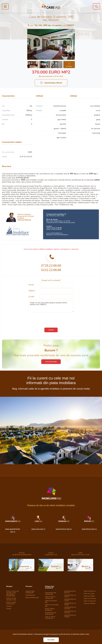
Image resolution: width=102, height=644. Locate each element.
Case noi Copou (89, 594)
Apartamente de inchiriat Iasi (51, 613)
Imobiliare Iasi (30, 595)
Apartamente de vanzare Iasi (51, 593)
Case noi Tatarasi (90, 603)
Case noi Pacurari (90, 601)
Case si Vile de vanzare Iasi (50, 597)
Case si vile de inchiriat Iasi (11, 603)
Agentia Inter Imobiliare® (30, 592)
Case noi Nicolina (90, 598)
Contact (9, 606)
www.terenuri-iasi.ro (64, 529)
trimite (51, 330)
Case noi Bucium (90, 591)
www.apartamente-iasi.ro (13, 530)
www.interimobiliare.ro (54, 233)
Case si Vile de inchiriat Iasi (50, 617)
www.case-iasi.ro (38, 529)
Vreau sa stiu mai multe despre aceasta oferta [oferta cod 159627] (51, 306)
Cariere (9, 609)
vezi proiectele (51, 362)
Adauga (80, 7)
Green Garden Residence (50, 609)
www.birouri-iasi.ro (89, 529)
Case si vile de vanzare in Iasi (11, 599)
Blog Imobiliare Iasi (32, 598)
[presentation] (51, 319)
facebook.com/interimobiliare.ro (57, 235)
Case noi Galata (89, 596)
